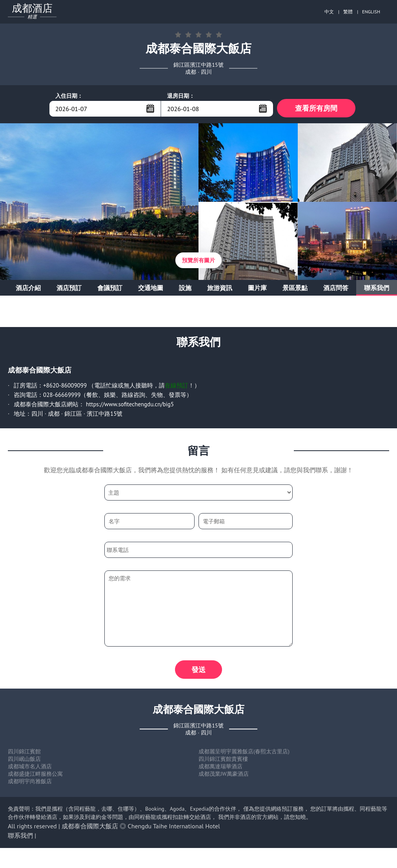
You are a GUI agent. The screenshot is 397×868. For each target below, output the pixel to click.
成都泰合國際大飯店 (90, 828)
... (150, 108)
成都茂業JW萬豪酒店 (224, 776)
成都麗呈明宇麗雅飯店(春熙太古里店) (244, 754)
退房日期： (181, 96)
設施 (185, 289)
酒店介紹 (28, 289)
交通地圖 (151, 289)
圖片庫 (257, 289)
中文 (329, 12)
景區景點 (295, 289)
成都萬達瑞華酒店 (220, 769)
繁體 (348, 12)
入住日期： (69, 96)
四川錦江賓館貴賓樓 (223, 761)
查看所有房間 (316, 109)
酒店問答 (336, 289)
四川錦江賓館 (24, 754)
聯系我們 (377, 289)
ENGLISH (371, 12)
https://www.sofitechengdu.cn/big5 (130, 405)
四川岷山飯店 (24, 761)
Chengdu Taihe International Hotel (174, 828)
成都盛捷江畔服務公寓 (35, 776)
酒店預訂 (69, 289)
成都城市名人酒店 (30, 769)
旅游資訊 (220, 289)
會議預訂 (110, 289)
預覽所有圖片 (198, 261)
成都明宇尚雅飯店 (30, 784)
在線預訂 (177, 386)
